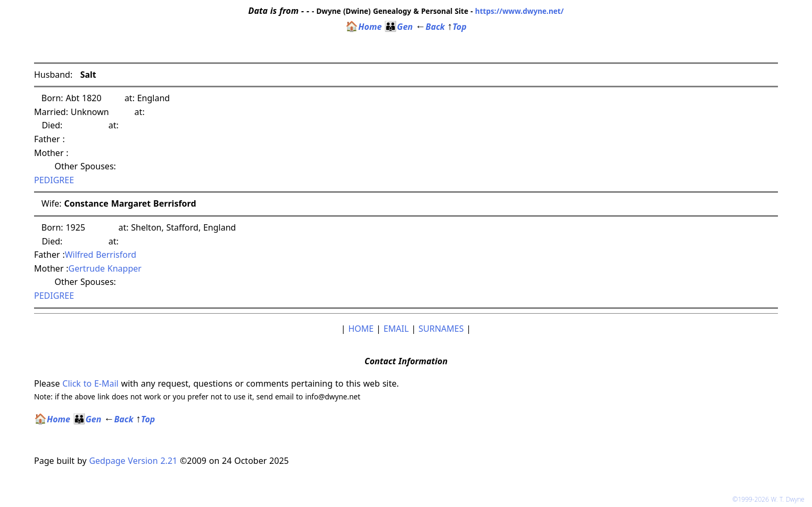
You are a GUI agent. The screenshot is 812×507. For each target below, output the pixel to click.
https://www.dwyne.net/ (520, 11)
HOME (361, 329)
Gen (399, 27)
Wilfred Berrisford (101, 255)
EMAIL (396, 329)
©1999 (770, 499)
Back (430, 27)
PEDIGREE (54, 180)
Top (457, 27)
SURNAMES (441, 329)
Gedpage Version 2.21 (133, 461)
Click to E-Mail (90, 383)
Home (363, 27)
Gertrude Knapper (105, 268)
